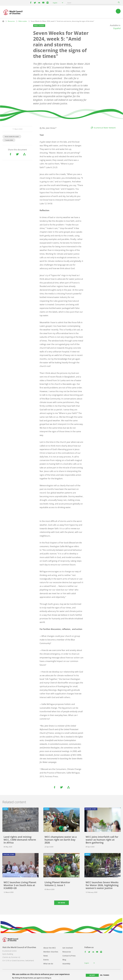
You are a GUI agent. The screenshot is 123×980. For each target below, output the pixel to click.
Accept (92, 975)
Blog (64, 960)
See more (61, 903)
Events (46, 960)
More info (55, 978)
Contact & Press (69, 956)
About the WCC (50, 948)
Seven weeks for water (12, 137)
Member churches (51, 952)
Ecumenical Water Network (105, 128)
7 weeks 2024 (9, 140)
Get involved (68, 948)
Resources (11, 21)
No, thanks (105, 975)
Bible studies (23, 21)
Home (3, 21)
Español (117, 28)
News (46, 956)
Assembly (66, 964)
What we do (48, 964)
